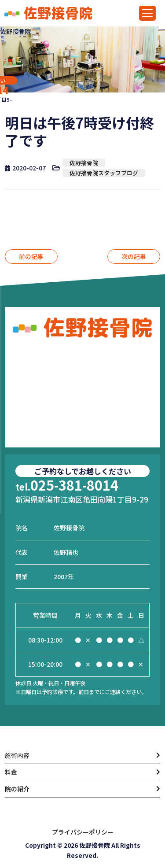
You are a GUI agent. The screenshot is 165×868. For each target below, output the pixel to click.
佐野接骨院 (84, 163)
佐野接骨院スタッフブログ (104, 173)
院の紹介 (17, 789)
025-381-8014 (67, 485)
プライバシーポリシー (83, 832)
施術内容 (17, 755)
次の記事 (134, 256)
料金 (11, 772)
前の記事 (31, 256)
